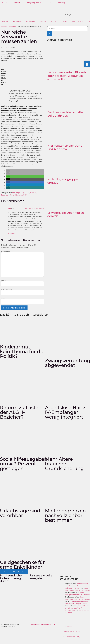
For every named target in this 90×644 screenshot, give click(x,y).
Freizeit (64, 21)
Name (4, 280)
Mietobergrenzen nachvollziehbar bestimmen (65, 515)
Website (4, 298)
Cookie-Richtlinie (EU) (72, 637)
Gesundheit (31, 21)
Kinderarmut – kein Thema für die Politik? (22, 351)
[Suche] (50, 34)
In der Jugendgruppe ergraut (62, 181)
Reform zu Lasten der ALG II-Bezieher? (21, 412)
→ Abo (49, 3)
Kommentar (6, 251)
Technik (43, 21)
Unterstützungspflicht (19, 195)
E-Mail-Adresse (7, 289)
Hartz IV (33, 193)
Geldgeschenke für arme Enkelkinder (22, 565)
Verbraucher (17, 21)
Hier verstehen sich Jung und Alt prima (65, 147)
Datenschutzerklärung (72, 631)
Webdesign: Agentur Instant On (43, 624)
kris (9, 209)
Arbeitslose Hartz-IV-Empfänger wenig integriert (66, 412)
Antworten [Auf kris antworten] (12, 233)
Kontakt (17, 3)
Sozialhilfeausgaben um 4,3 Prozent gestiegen (24, 464)
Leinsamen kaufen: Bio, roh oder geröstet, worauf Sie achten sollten (67, 76)
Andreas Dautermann (73, 588)
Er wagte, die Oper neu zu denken (66, 214)
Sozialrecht (5, 195)
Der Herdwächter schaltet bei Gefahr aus (66, 114)
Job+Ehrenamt (78, 21)
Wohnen (54, 21)
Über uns (6, 3)
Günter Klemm (70, 610)
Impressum (68, 626)
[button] (8, 171)
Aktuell (5, 21)
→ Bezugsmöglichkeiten (34, 3)
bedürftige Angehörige (21, 193)
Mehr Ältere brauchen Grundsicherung (64, 464)
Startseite (4, 26)
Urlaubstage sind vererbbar (20, 513)
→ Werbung (60, 3)
